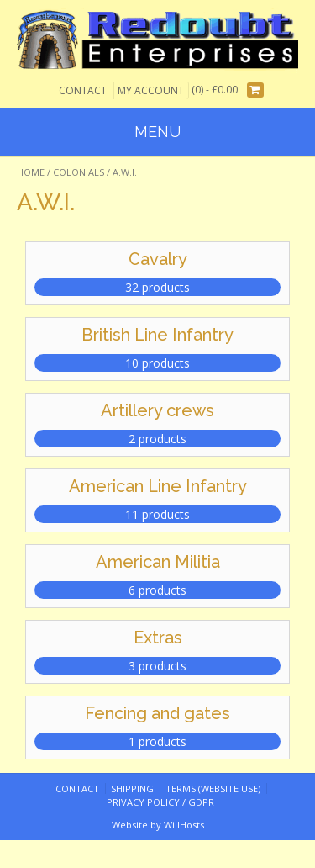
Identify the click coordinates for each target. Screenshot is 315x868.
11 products (157, 514)
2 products (157, 439)
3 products (157, 666)
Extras (158, 638)
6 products (157, 590)
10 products (157, 363)
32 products (157, 287)
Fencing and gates (157, 713)
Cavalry (158, 259)
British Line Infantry (157, 335)
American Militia (158, 562)
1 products (157, 741)
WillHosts (184, 825)
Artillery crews (157, 410)
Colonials (79, 172)
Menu (157, 132)
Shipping (132, 789)
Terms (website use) (213, 789)
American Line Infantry (158, 486)
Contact (83, 90)
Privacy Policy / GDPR (160, 802)
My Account (151, 90)
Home (31, 172)
